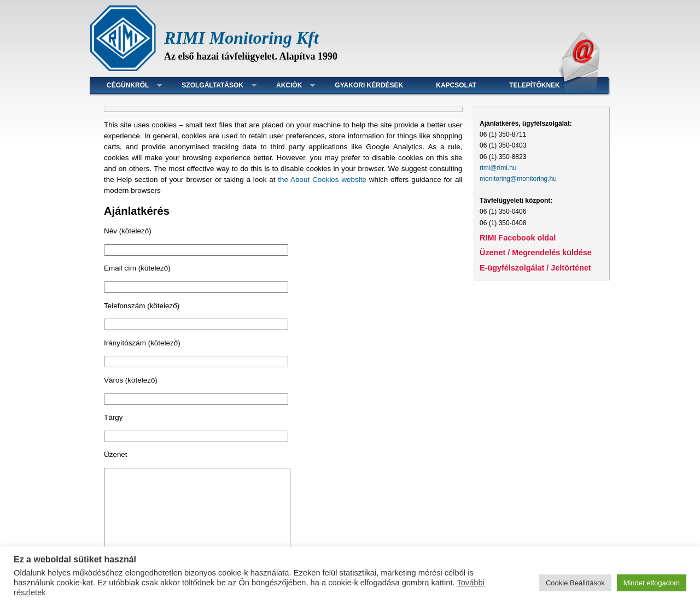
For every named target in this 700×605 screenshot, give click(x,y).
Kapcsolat (456, 85)
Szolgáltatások (212, 85)
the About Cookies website (322, 180)
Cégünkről (128, 85)
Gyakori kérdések (369, 85)
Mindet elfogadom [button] (652, 583)
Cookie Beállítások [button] (575, 583)
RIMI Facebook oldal (518, 238)
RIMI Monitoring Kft (241, 38)
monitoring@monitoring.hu (518, 179)
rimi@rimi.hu (498, 168)
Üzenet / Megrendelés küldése (536, 252)
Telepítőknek (535, 85)
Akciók (289, 85)
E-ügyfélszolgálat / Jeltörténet (535, 268)
